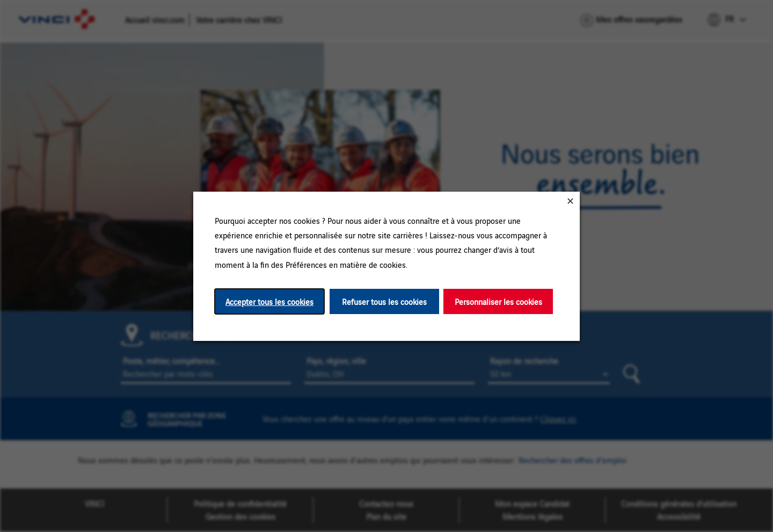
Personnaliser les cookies (498, 301)
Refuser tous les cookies (384, 301)
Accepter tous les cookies (269, 301)
